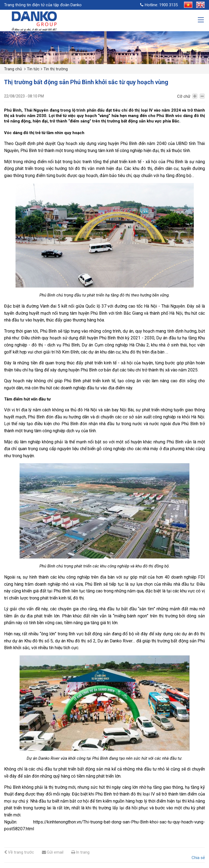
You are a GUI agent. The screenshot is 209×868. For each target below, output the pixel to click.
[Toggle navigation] (201, 21)
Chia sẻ (198, 858)
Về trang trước (19, 852)
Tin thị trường (56, 69)
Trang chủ (13, 69)
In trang (80, 852)
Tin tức (33, 69)
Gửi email (53, 852)
